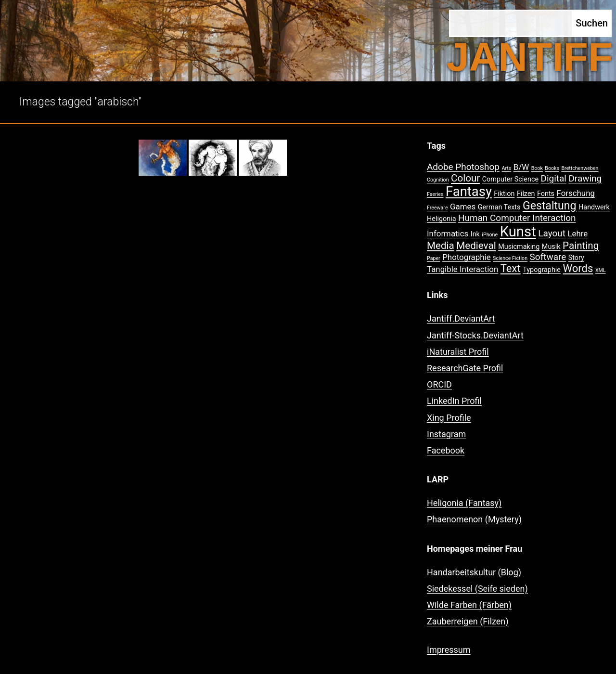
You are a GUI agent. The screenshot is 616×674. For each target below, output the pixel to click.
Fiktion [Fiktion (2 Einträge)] (504, 194)
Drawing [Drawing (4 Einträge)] (585, 178)
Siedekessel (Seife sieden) (477, 589)
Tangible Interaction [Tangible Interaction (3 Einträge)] (462, 269)
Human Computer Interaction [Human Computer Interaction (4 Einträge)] (517, 218)
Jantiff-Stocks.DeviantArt (475, 335)
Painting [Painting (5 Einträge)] (581, 246)
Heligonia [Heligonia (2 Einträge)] (441, 219)
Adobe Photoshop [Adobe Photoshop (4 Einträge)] (463, 167)
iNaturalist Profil (458, 352)
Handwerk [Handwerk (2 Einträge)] (594, 207)
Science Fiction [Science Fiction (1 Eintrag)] (510, 258)
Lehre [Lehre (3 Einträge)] (577, 233)
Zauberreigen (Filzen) (468, 621)
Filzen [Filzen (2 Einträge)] (526, 194)
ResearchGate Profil (465, 368)
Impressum (449, 650)
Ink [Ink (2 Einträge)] (475, 234)
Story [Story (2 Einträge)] (576, 258)
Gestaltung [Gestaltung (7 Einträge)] (550, 206)
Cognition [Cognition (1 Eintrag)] (438, 180)
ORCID (439, 384)
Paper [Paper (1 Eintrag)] (434, 258)
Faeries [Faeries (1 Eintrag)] (435, 194)
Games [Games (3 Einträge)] (463, 207)
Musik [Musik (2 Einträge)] (551, 247)
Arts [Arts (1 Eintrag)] (506, 168)
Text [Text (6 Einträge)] (511, 268)
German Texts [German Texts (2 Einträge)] (499, 207)
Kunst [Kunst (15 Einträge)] (518, 232)
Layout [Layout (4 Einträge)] (552, 233)
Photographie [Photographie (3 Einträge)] (466, 257)
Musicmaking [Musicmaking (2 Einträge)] (519, 247)
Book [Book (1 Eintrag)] (537, 168)
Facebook (446, 450)
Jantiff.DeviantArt (461, 318)
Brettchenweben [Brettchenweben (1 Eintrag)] (580, 168)
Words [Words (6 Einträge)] (578, 268)
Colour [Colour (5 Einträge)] (465, 178)
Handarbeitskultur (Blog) (474, 572)
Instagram (446, 434)
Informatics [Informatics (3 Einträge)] (448, 233)
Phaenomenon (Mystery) (474, 519)
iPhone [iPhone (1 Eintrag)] (490, 235)
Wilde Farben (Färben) (469, 605)
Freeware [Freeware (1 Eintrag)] (437, 208)
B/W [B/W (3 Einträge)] (521, 167)
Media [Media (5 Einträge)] (441, 246)
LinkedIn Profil (454, 401)
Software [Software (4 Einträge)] (548, 257)
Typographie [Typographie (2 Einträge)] (542, 270)
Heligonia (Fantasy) (464, 503)
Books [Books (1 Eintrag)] (552, 168)
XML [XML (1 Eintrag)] (601, 270)
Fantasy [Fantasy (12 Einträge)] (469, 192)
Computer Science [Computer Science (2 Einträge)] (510, 179)
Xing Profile (449, 418)
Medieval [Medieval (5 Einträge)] (476, 246)
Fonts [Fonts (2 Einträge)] (546, 194)
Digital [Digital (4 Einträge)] (554, 178)
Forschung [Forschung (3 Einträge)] (576, 193)
